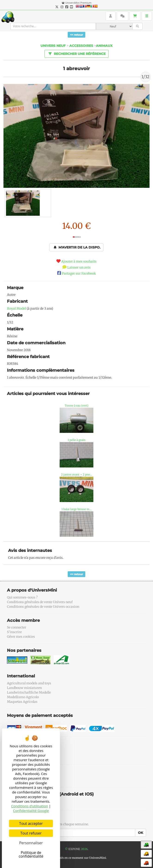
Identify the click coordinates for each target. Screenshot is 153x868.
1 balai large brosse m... (76, 509)
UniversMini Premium (78, 3)
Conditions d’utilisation (30, 806)
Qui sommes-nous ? (22, 597)
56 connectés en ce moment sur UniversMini (76, 858)
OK (141, 833)
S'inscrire (14, 632)
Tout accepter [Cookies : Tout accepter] (31, 823)
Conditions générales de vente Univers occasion (43, 607)
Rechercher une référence (76, 54)
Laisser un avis (79, 267)
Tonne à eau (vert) (76, 406)
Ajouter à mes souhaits (79, 261)
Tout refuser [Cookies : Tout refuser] (31, 833)
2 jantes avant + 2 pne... (76, 474)
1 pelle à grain (77, 440)
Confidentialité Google (31, 811)
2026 (84, 849)
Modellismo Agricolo (23, 697)
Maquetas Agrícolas (22, 702)
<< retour (76, 35)
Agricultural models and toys (29, 683)
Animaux (104, 46)
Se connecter (17, 627)
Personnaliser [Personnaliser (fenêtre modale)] (31, 843)
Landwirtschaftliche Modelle (29, 692)
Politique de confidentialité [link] (31, 854)
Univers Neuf (53, 46)
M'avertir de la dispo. (77, 247)
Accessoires (81, 46)
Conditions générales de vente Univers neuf (40, 602)
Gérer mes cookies (21, 637)
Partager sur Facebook (79, 273)
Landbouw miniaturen (24, 688)
